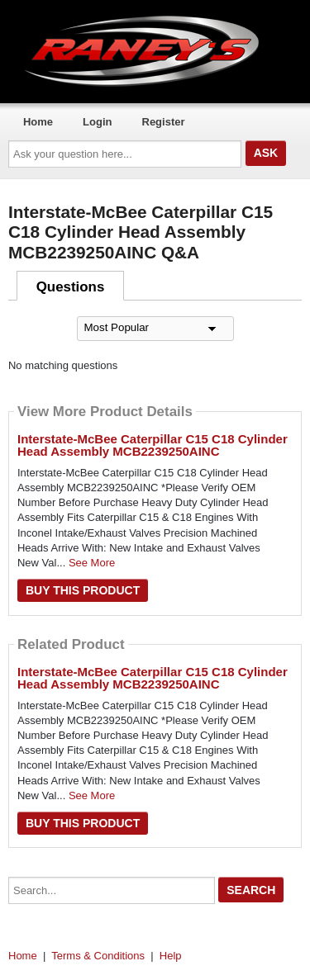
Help (171, 956)
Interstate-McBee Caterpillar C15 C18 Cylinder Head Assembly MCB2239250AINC (153, 445)
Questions (71, 287)
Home (38, 122)
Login (97, 122)
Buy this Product (83, 590)
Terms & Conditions (98, 956)
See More (92, 563)
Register (164, 122)
